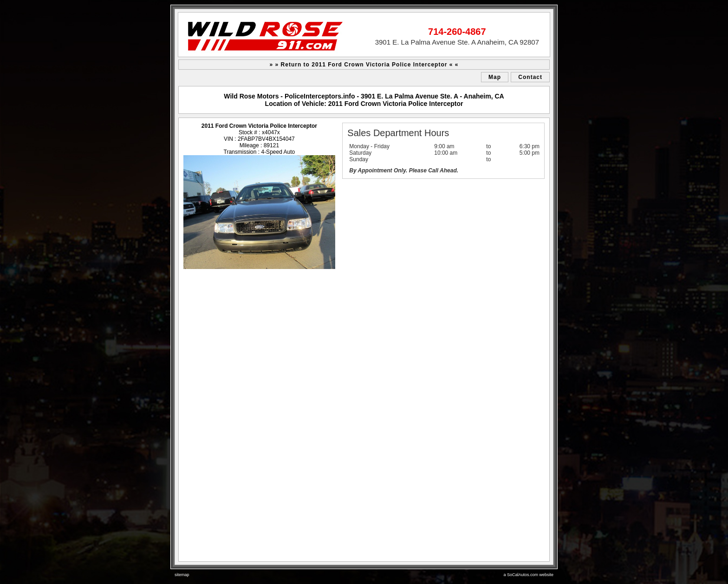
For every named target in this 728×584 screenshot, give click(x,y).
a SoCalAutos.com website (528, 575)
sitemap (182, 575)
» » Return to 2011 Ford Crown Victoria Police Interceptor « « (364, 65)
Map (495, 77)
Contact (530, 77)
